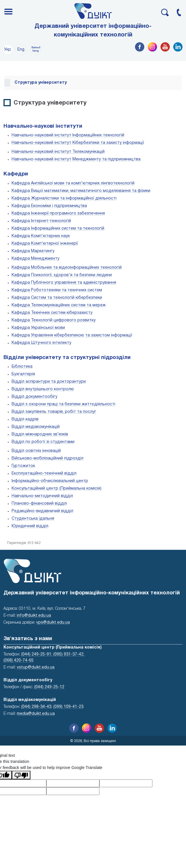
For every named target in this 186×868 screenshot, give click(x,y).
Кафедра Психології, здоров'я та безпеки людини (62, 275)
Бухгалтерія (23, 374)
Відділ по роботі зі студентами (43, 442)
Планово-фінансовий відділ (39, 504)
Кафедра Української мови (38, 328)
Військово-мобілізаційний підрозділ (48, 458)
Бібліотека (22, 367)
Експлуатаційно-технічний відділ (44, 474)
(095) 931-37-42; (69, 654)
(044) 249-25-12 (49, 687)
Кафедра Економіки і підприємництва (49, 206)
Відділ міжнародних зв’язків (40, 434)
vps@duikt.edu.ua (53, 623)
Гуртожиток (23, 466)
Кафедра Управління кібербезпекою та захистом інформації (72, 335)
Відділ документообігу (34, 397)
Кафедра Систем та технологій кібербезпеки (57, 298)
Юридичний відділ (30, 526)
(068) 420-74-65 (19, 661)
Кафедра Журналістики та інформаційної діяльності (64, 198)
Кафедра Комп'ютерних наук (41, 236)
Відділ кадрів (25, 419)
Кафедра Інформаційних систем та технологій (58, 229)
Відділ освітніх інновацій (36, 451)
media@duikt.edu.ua (36, 714)
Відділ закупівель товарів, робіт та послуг (54, 412)
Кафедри (16, 174)
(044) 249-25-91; (37, 654)
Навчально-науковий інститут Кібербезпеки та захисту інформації (78, 143)
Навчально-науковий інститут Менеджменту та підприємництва (76, 159)
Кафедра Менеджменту (35, 259)
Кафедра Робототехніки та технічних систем (57, 290)
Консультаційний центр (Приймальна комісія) (56, 489)
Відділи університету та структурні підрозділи (67, 358)
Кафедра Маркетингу (33, 251)
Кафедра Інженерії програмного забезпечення (58, 214)
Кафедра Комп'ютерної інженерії (45, 244)
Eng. (21, 50)
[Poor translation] (21, 775)
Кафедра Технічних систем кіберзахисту (52, 313)
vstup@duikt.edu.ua (36, 668)
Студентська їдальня (33, 519)
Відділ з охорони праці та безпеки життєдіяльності (63, 404)
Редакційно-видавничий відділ (42, 511)
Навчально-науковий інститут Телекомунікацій (58, 152)
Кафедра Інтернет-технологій (41, 221)
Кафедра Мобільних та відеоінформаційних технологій (67, 268)
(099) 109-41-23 (68, 707)
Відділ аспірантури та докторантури (49, 382)
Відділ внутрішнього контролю (43, 389)
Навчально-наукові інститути (43, 126)
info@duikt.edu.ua (34, 616)
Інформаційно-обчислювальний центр (50, 481)
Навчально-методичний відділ (42, 496)
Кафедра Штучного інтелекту (41, 343)
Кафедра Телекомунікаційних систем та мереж (59, 305)
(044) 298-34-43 (36, 707)
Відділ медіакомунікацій (36, 427)
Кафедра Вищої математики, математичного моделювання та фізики (81, 191)
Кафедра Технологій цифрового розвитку (54, 320)
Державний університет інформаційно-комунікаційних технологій (93, 31)
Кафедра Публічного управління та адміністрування (64, 283)
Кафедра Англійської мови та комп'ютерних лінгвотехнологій (73, 183)
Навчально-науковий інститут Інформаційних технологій (68, 135)
